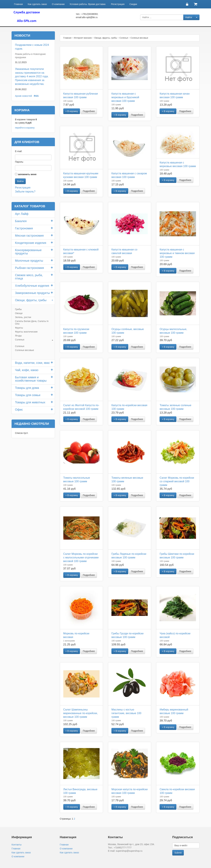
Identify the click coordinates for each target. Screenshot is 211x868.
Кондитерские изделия (31, 243)
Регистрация (118, 4)
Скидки (133, 4)
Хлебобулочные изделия (32, 286)
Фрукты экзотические (26, 332)
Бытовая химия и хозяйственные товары (31, 379)
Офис (19, 410)
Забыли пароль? (25, 192)
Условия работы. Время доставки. (88, 4)
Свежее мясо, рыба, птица (29, 277)
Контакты (16, 845)
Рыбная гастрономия (30, 268)
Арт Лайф (22, 214)
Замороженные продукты (32, 293)
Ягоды (18, 336)
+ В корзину (72, 111)
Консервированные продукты (28, 252)
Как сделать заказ (37, 4)
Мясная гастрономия (29, 236)
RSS (36, 96)
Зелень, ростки (23, 317)
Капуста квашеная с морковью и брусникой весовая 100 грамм (125, 97)
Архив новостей (23, 96)
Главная (18, 4)
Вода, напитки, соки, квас (32, 363)
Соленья (20, 340)
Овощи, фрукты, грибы (31, 300)
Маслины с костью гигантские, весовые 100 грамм (126, 713)
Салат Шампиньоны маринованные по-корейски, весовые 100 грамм (81, 713)
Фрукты (19, 328)
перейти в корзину (25, 128)
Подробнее (89, 111)
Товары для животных (30, 402)
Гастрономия (24, 228)
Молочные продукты (29, 261)
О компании (58, 4)
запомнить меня (27, 174)
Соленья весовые (24, 350)
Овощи (19, 313)
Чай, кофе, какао (27, 370)
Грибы (18, 309)
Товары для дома (27, 388)
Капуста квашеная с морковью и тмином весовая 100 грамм (177, 253)
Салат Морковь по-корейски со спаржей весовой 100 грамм (177, 481)
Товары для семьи (28, 395)
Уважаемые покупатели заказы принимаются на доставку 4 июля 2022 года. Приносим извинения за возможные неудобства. (32, 76)
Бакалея (21, 221)
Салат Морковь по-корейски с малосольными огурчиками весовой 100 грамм (81, 557)
